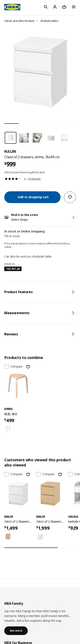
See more (16, 631)
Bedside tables (49, 21)
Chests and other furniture (19, 21)
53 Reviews (34, 179)
